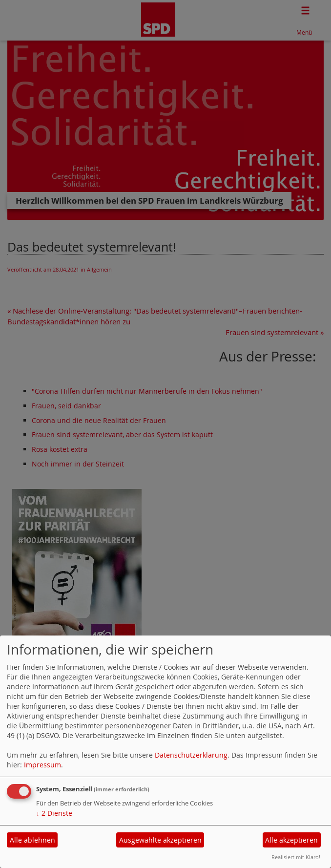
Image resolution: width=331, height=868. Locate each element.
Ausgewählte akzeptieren (160, 840)
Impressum (42, 765)
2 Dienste (54, 813)
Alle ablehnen (32, 840)
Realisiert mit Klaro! (296, 857)
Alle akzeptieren (291, 840)
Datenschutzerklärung (191, 755)
